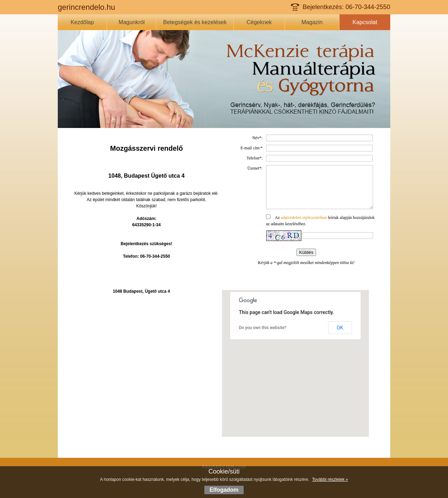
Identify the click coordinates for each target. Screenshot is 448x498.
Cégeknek (259, 22)
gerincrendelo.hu (86, 7)
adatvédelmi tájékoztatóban (304, 226)
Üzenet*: (255, 168)
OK (340, 328)
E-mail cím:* (251, 148)
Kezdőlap (82, 22)
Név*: (257, 138)
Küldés (306, 261)
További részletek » (330, 479)
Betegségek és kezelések (195, 22)
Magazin (312, 22)
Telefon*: (254, 158)
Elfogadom (224, 490)
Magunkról (132, 22)
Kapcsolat (365, 22)
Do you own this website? (263, 328)
